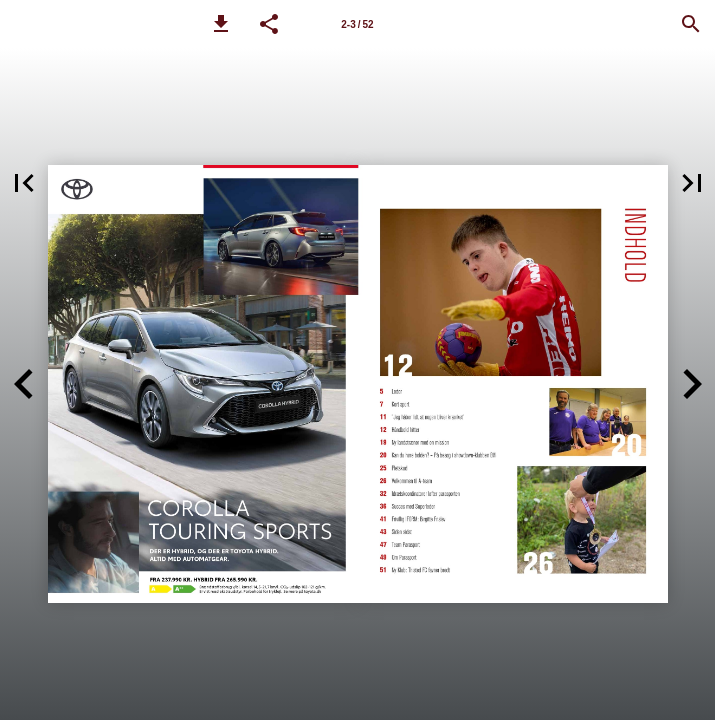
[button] (221, 24)
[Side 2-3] (358, 24)
